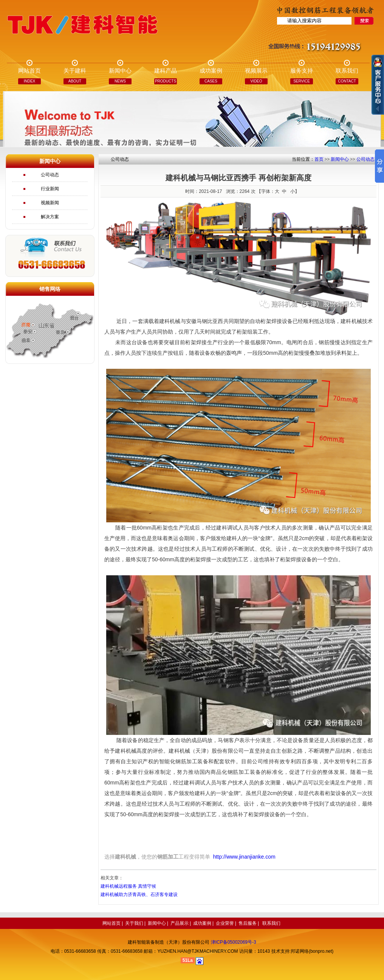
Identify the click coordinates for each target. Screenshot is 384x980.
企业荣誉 (225, 923)
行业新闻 (50, 189)
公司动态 (50, 175)
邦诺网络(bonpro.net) (312, 951)
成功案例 (202, 923)
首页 (319, 159)
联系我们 (271, 923)
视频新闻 (50, 203)
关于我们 (134, 923)
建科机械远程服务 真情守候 (128, 886)
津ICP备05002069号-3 (234, 942)
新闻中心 (340, 159)
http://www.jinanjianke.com (244, 857)
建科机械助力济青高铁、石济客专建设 (139, 895)
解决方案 (50, 217)
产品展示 (180, 923)
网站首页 (111, 923)
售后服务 (248, 923)
